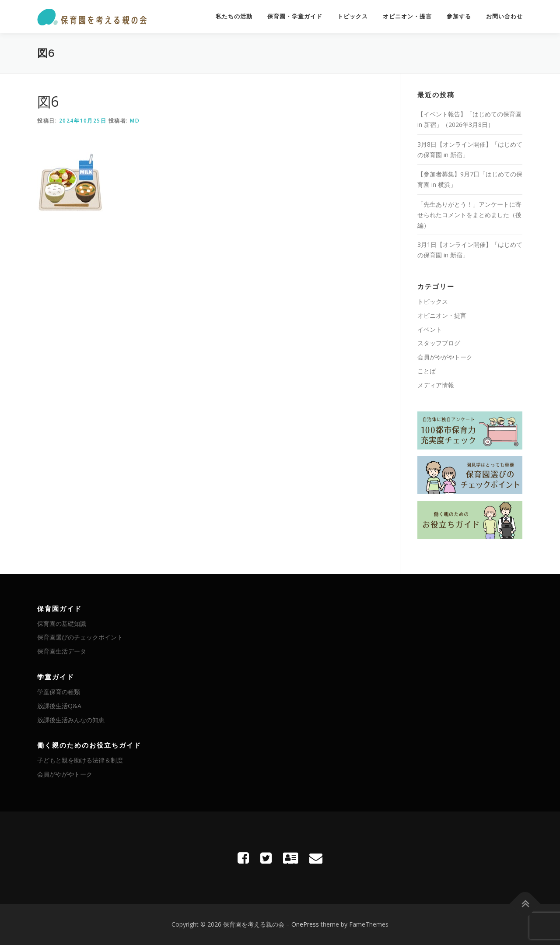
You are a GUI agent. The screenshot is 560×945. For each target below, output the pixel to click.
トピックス (353, 16)
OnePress (305, 924)
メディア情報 (436, 385)
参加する (459, 16)
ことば (427, 371)
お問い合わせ (504, 16)
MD (135, 121)
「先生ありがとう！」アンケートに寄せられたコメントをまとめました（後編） (469, 215)
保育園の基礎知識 (62, 624)
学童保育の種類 (59, 692)
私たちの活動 (234, 16)
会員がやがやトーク (445, 357)
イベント (430, 329)
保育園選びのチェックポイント (80, 637)
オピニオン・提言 (407, 16)
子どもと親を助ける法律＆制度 (80, 760)
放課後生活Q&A (59, 706)
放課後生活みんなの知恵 (71, 720)
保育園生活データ (62, 651)
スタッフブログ (439, 343)
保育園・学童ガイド (295, 16)
